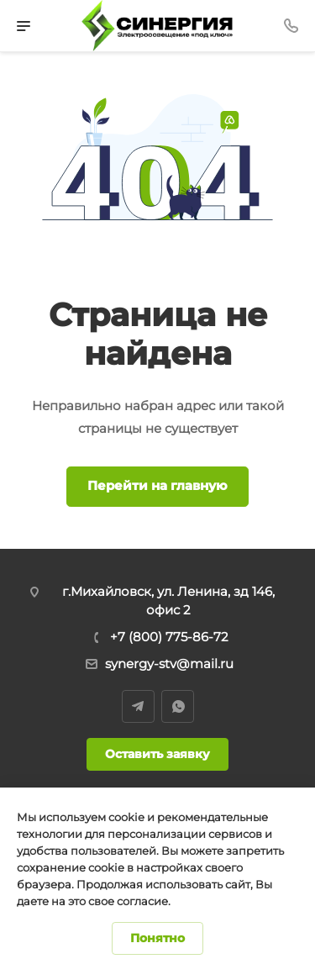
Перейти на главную (157, 485)
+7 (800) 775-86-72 (169, 637)
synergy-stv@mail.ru (169, 664)
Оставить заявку (157, 754)
